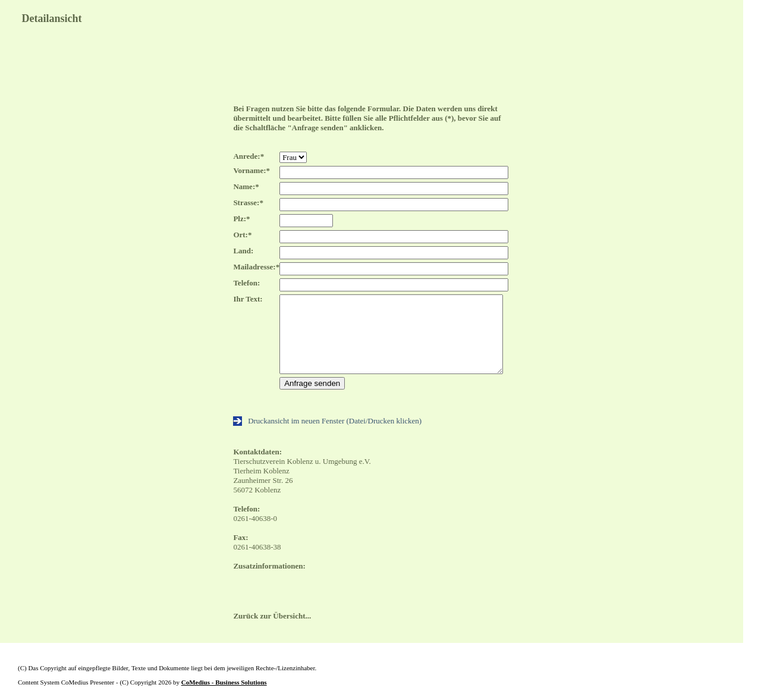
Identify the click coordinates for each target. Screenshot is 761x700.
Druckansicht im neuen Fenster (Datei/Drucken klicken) (327, 421)
